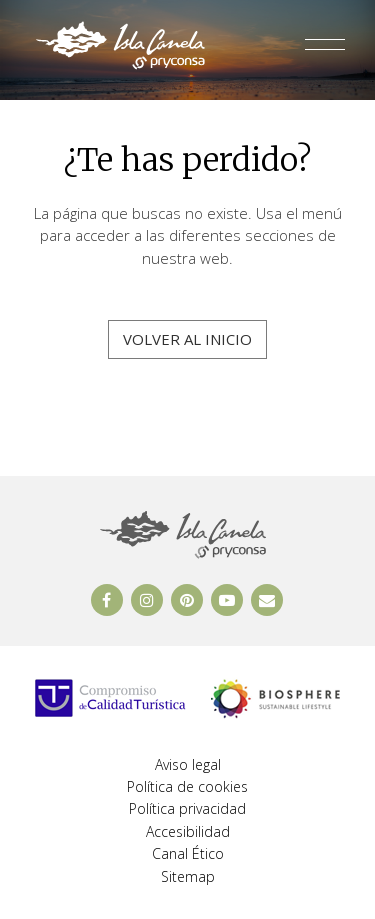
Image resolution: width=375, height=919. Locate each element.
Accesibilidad (188, 831)
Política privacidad (187, 808)
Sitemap (188, 876)
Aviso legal (188, 764)
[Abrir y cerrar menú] (325, 49)
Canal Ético (188, 853)
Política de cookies (187, 786)
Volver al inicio (187, 339)
